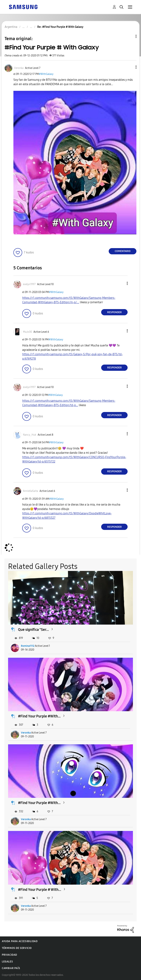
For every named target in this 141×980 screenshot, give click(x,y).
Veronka (26, 733)
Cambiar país (11, 968)
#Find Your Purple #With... (39, 716)
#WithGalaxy (46, 74)
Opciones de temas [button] (130, 36)
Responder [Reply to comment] (114, 312)
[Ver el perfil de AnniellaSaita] (30, 491)
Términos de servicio (17, 948)
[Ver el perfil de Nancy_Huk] (30, 435)
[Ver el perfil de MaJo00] (27, 332)
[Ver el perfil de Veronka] (19, 68)
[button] (130, 67)
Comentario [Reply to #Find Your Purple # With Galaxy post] (123, 251)
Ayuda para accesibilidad (20, 941)
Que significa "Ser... (33, 630)
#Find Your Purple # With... (40, 890)
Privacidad (9, 955)
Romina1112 (28, 646)
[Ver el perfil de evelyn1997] (29, 284)
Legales (7, 962)
